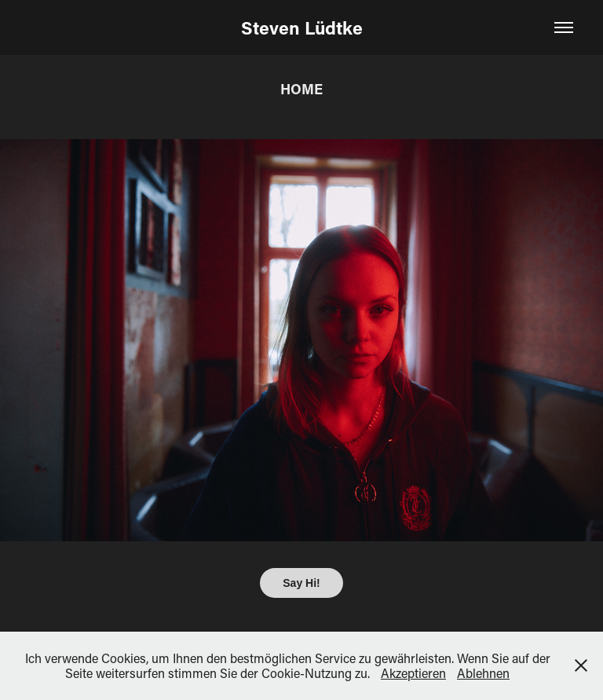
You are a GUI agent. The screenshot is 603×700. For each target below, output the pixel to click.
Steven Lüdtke (302, 27)
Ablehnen (483, 673)
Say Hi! (301, 583)
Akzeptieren (413, 673)
